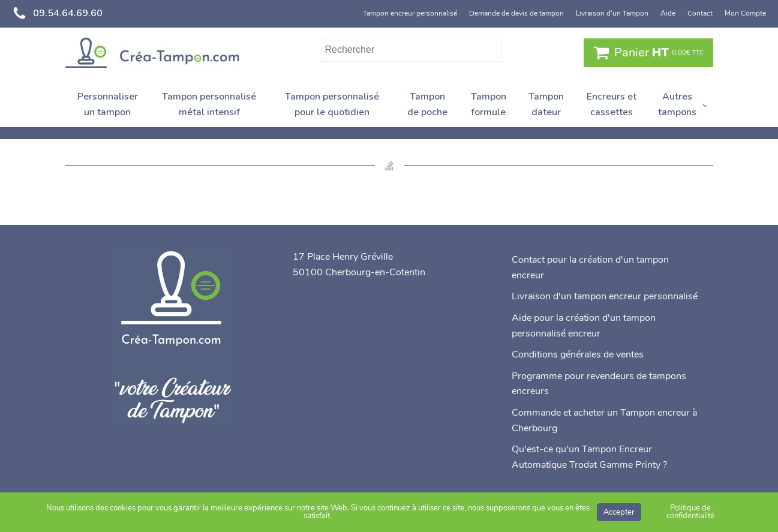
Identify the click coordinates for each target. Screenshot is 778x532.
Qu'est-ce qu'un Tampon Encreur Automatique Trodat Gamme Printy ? (589, 457)
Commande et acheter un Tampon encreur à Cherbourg (604, 420)
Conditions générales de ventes (578, 354)
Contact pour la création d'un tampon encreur (590, 267)
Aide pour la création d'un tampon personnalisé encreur (584, 326)
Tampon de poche (427, 104)
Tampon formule (489, 104)
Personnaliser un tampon (108, 104)
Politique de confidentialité (690, 512)
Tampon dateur (546, 104)
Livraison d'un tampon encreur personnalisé (605, 296)
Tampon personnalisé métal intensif (209, 104)
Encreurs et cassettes (612, 104)
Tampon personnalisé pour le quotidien (332, 104)
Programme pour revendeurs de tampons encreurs (599, 384)
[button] (648, 53)
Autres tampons (677, 104)
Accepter (619, 512)
